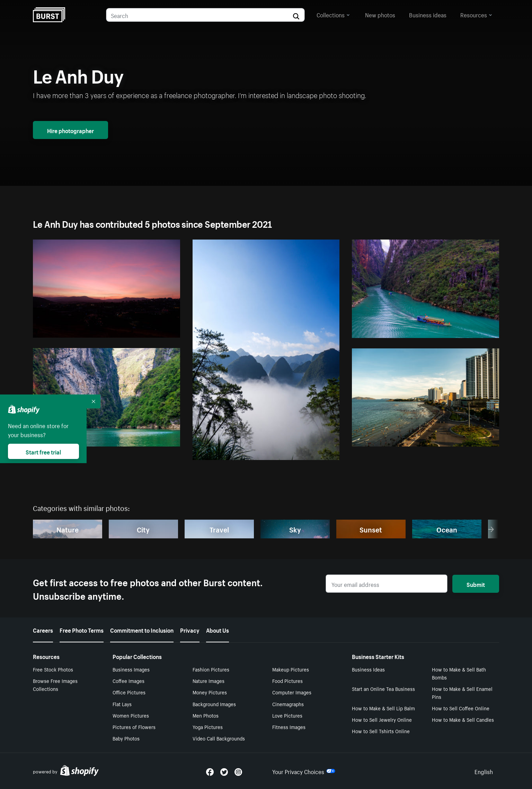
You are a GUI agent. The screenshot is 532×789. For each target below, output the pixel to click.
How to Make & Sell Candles (463, 719)
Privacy (190, 630)
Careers (43, 630)
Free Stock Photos (53, 669)
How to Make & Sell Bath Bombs (459, 673)
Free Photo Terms (82, 630)
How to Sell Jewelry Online (382, 719)
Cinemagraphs (288, 704)
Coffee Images (128, 680)
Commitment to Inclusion (142, 630)
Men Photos (206, 715)
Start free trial (43, 451)
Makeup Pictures (291, 669)
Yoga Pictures (208, 727)
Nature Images (209, 680)
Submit (476, 584)
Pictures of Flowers (134, 727)
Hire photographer (70, 130)
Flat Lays (122, 704)
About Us (218, 630)
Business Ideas (368, 669)
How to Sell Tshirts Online (381, 731)
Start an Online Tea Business (383, 688)
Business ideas (428, 14)
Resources (476, 14)
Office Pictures (129, 692)
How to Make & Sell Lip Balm (383, 708)
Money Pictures (210, 692)
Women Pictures (131, 715)
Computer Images (292, 692)
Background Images (214, 704)
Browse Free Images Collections (55, 684)
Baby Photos (126, 738)
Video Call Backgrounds (219, 738)
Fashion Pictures (211, 669)
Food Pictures (287, 680)
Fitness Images (289, 727)
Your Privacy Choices (304, 771)
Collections (333, 14)
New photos (380, 14)
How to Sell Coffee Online (461, 708)
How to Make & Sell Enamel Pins (462, 692)
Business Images (131, 669)
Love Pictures (287, 715)
